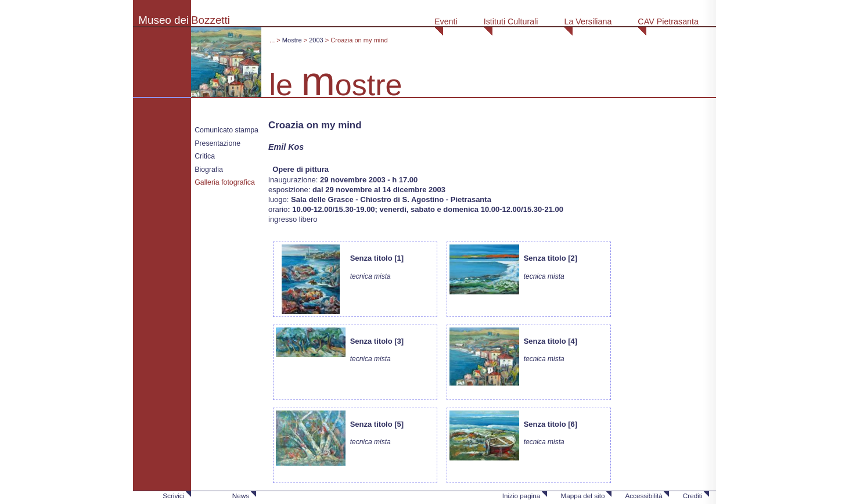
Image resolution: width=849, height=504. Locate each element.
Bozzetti (211, 20)
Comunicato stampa (226, 130)
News (241, 496)
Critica (205, 156)
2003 (316, 40)
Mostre (292, 40)
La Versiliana (588, 21)
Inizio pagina (521, 496)
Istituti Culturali (511, 21)
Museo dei (163, 20)
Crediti (693, 496)
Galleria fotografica (225, 182)
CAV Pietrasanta (668, 21)
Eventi (446, 21)
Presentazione (217, 143)
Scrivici (173, 496)
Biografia (209, 170)
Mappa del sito (582, 496)
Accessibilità (643, 496)
